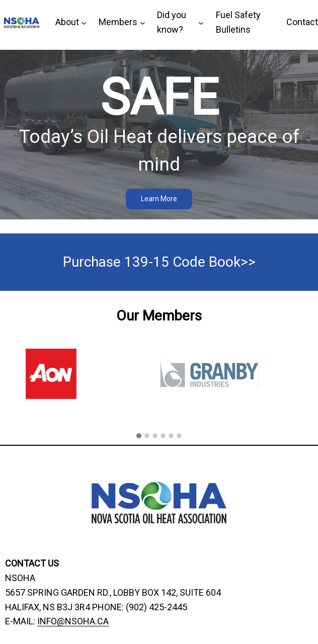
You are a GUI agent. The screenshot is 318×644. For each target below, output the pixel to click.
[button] (139, 436)
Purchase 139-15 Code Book (152, 262)
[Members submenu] (122, 22)
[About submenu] (71, 22)
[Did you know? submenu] (180, 23)
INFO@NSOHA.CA (73, 621)
